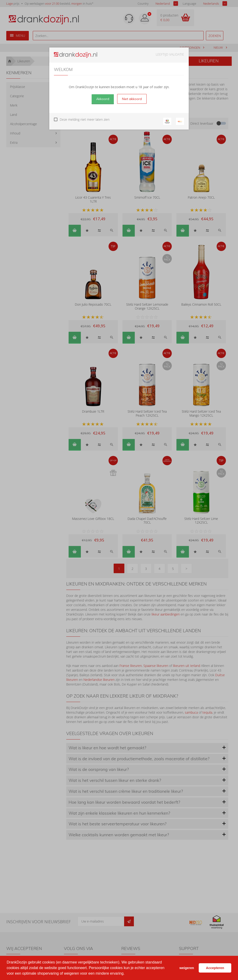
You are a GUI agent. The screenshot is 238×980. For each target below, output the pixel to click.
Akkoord (103, 99)
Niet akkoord (132, 99)
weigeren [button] (187, 968)
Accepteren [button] (215, 968)
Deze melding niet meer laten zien (85, 119)
